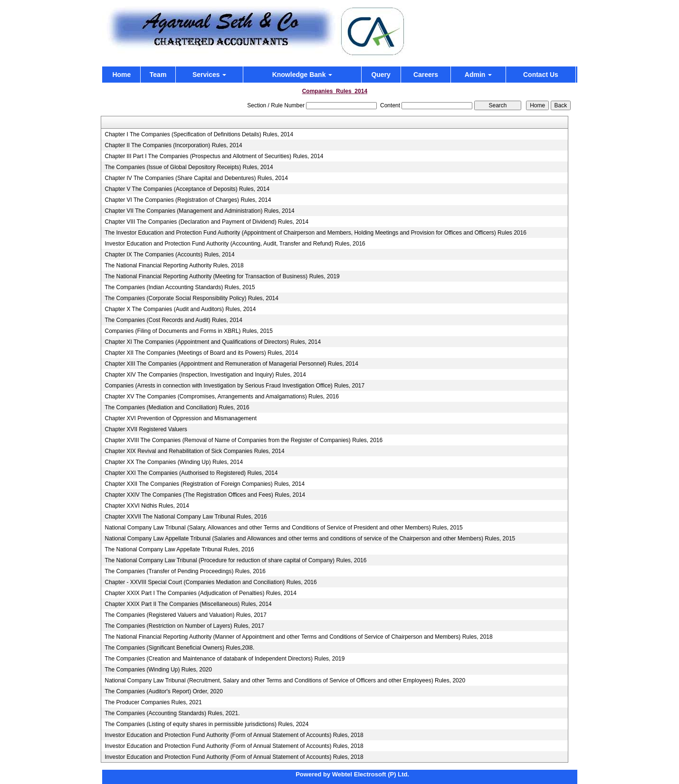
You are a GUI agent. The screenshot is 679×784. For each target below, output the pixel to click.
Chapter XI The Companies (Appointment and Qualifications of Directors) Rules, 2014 (213, 342)
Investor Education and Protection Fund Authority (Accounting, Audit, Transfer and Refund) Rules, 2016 (235, 244)
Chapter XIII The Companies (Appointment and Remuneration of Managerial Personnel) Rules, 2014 (231, 364)
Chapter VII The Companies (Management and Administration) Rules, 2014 (199, 211)
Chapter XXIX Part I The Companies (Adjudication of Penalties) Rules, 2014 (200, 593)
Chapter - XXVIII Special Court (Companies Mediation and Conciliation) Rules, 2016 (210, 582)
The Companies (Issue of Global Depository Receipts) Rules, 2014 (189, 167)
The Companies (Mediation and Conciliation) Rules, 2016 (177, 407)
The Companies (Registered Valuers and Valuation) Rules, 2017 (185, 615)
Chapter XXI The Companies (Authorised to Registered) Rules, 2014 (191, 473)
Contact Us (541, 75)
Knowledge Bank (302, 75)
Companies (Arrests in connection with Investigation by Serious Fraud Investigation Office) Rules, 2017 (234, 386)
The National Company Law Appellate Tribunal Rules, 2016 (179, 549)
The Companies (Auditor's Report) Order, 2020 (163, 691)
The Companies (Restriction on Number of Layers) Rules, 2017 (184, 626)
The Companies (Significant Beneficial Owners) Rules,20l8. (179, 648)
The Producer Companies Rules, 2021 (153, 702)
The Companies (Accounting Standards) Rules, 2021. (172, 713)
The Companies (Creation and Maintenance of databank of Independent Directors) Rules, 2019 (225, 659)
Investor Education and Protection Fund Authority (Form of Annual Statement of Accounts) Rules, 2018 (234, 735)
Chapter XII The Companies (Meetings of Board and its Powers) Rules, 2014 (201, 353)
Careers (426, 75)
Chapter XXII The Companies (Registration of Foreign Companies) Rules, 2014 (205, 484)
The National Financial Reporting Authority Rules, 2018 (174, 265)
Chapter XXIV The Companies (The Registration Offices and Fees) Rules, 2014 (205, 495)
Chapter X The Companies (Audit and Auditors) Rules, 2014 (180, 309)
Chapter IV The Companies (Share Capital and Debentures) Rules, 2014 (196, 178)
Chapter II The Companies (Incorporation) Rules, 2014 (173, 145)
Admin (478, 75)
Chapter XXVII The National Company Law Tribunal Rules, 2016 (186, 517)
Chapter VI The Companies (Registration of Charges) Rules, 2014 (188, 200)
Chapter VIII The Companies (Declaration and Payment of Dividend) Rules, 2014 (206, 222)
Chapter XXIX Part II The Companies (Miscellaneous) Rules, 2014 (188, 604)
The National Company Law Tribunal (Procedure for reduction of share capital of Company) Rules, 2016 (235, 560)
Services (210, 75)
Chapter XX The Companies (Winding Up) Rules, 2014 (174, 462)
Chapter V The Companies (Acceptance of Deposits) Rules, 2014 (187, 189)
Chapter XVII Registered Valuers (146, 429)
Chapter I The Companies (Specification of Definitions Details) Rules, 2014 (199, 134)
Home (121, 75)
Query (381, 75)
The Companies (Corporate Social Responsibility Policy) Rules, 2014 (191, 298)
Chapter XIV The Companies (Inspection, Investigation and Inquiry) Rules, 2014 (205, 375)
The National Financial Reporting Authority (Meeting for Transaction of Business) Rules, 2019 (222, 276)
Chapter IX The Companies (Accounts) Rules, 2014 (169, 255)
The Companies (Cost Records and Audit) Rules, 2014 (173, 320)
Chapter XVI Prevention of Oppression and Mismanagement (181, 418)
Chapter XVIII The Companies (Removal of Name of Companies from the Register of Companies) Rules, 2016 (244, 440)
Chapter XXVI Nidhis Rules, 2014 (147, 506)
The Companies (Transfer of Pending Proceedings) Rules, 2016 (185, 571)
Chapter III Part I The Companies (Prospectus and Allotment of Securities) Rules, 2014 (214, 156)
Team (158, 75)
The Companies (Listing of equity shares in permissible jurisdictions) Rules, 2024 (206, 724)
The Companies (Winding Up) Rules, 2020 (158, 670)
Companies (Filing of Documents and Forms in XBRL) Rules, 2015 (188, 331)
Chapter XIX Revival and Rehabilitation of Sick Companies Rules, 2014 (194, 451)
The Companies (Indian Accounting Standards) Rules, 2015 (180, 287)
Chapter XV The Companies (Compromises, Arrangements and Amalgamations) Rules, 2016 (222, 397)
